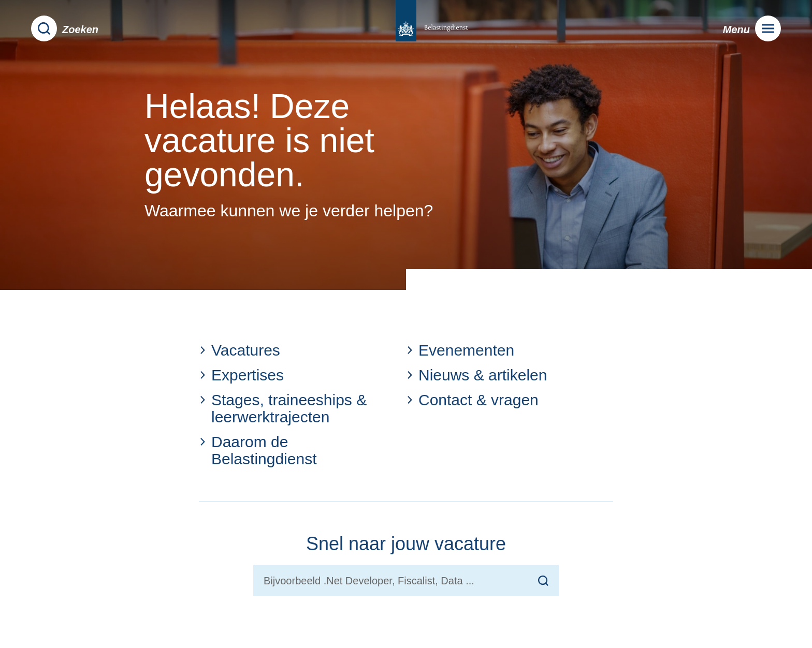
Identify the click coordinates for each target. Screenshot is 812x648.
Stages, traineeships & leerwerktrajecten (283, 408)
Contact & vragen (472, 400)
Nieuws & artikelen (476, 375)
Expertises (241, 375)
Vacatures (240, 350)
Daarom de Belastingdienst (258, 450)
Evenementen (460, 350)
